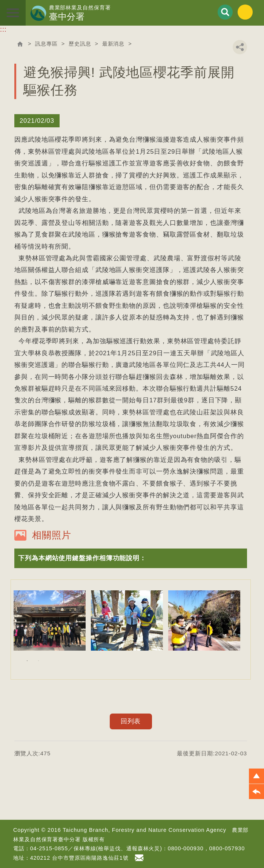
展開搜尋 (225, 12)
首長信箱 (140, 858)
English (245, 12)
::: (3, 29)
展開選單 (13, 13)
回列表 (131, 721)
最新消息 (114, 44)
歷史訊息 (80, 44)
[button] (131, 558)
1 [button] (27, 661)
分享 (240, 47)
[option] (50, 620)
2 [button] (38, 661)
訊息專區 (46, 44)
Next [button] (250, 630)
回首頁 (20, 44)
